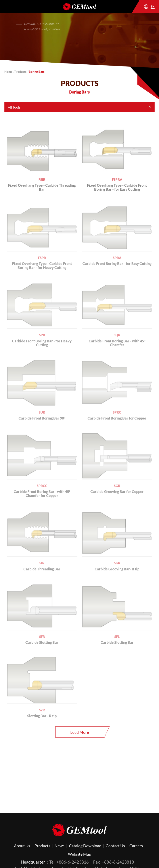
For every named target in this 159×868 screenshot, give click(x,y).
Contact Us (115, 846)
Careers (136, 846)
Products (21, 72)
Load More (80, 732)
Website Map (79, 854)
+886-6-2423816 (73, 862)
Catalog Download (85, 846)
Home (8, 72)
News (60, 846)
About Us (22, 846)
